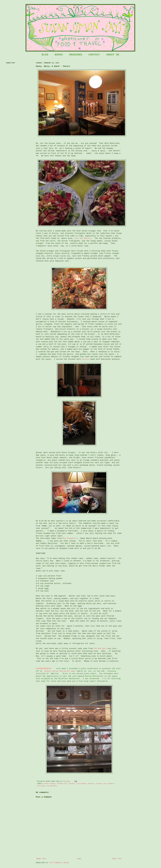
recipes (99, 784)
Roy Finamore (109, 784)
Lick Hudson (81, 784)
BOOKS (59, 55)
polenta (86, 359)
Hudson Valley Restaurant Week (60, 671)
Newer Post (41, 859)
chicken (72, 784)
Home (79, 859)
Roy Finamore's (70, 538)
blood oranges (50, 784)
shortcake (41, 786)
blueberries (62, 784)
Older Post (117, 859)
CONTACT (94, 55)
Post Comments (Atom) (59, 863)
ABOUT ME (113, 55)
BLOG (45, 55)
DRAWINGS (76, 55)
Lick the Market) (83, 238)
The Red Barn (100, 649)
